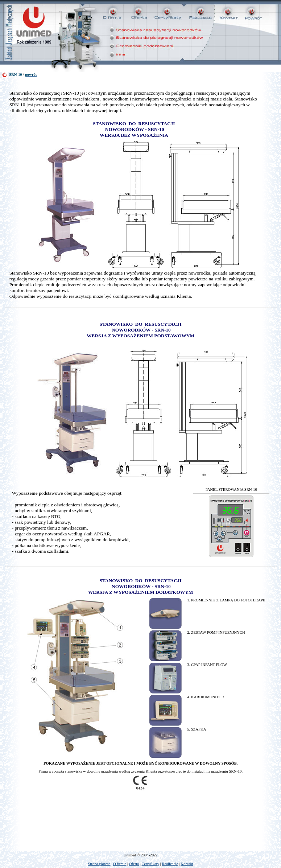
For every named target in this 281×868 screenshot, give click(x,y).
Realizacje (170, 864)
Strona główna (99, 864)
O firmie (120, 864)
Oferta (134, 864)
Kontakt (187, 864)
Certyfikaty (151, 864)
